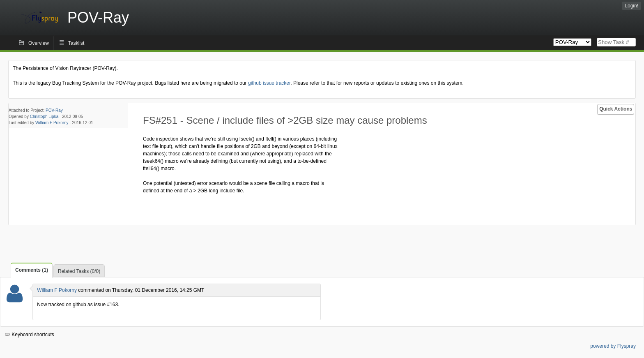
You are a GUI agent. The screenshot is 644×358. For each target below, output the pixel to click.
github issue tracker (269, 83)
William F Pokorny (52, 123)
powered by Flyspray (613, 346)
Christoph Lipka (44, 117)
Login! (631, 6)
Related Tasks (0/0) (79, 271)
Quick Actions (616, 109)
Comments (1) (32, 270)
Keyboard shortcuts (30, 335)
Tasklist (76, 43)
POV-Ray (54, 110)
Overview (39, 43)
